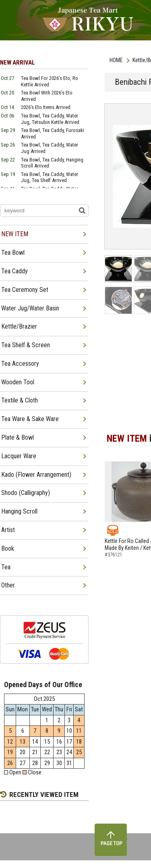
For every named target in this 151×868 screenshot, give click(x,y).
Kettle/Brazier (19, 326)
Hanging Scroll (19, 511)
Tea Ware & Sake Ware (30, 419)
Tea (6, 567)
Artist (8, 530)
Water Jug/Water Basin (30, 308)
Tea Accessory (20, 364)
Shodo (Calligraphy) (26, 493)
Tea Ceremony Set (25, 290)
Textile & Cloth (20, 400)
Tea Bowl (13, 253)
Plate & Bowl (18, 437)
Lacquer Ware (19, 456)
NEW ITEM (15, 234)
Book (8, 548)
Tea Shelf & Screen (26, 345)
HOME (116, 60)
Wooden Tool (18, 382)
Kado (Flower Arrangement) (36, 475)
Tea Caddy (14, 271)
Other (8, 585)
